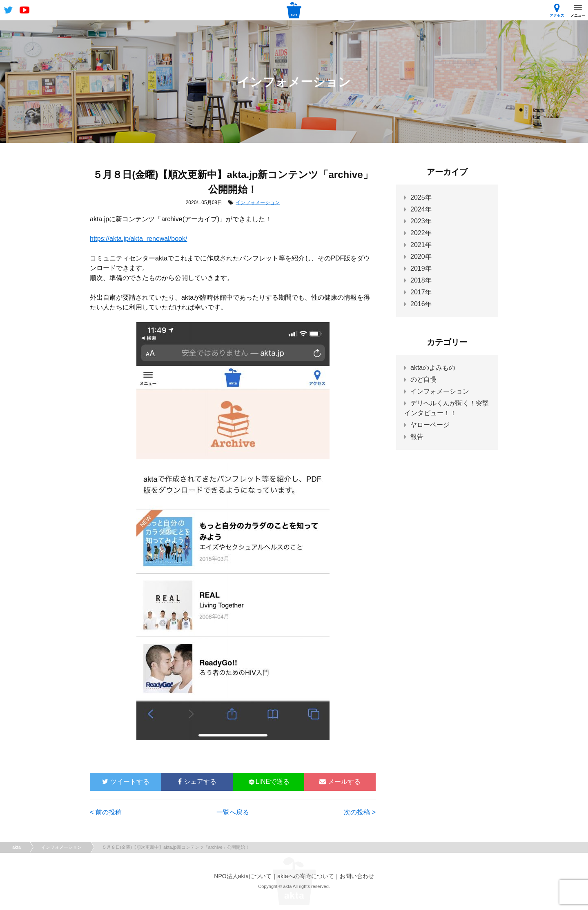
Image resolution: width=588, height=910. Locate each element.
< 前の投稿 (106, 812)
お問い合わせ (357, 876)
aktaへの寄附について (305, 876)
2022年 (421, 233)
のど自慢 (423, 379)
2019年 (421, 268)
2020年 (421, 257)
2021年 (421, 245)
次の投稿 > (360, 812)
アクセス (557, 10)
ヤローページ (430, 425)
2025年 (421, 197)
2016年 (421, 304)
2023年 (421, 221)
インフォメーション (258, 202)
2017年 (421, 292)
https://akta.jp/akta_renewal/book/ (138, 239)
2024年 (421, 209)
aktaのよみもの (433, 368)
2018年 (421, 280)
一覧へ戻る (233, 812)
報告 (417, 437)
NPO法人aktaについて (243, 876)
